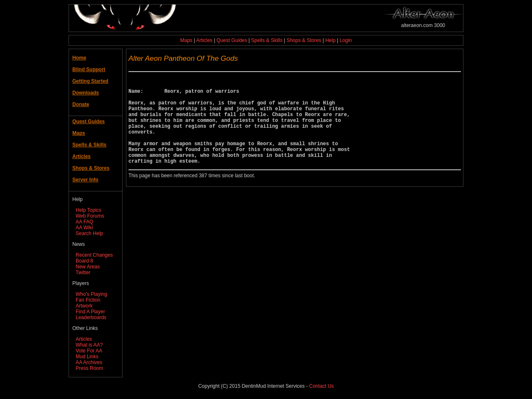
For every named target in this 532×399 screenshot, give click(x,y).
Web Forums (90, 216)
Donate (81, 104)
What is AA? (89, 345)
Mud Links (87, 357)
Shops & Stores (304, 40)
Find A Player (90, 312)
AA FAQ (85, 222)
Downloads (86, 93)
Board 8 (84, 261)
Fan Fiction (88, 300)
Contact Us (321, 386)
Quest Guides (232, 40)
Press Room (89, 368)
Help (331, 40)
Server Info (85, 180)
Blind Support (89, 69)
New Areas (88, 267)
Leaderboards (91, 317)
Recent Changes (94, 255)
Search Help (89, 233)
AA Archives (89, 362)
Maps (186, 40)
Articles (204, 40)
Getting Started (90, 81)
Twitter (83, 273)
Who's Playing (91, 294)
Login (346, 40)
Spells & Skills (267, 40)
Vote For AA (89, 351)
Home (79, 58)
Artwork (84, 306)
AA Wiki (84, 228)
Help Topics (89, 210)
